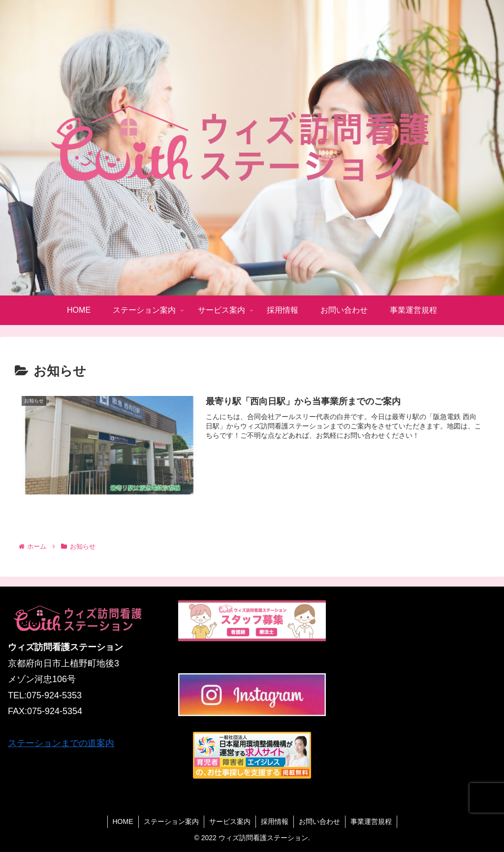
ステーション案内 (171, 821)
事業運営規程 (371, 821)
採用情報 (275, 821)
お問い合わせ (319, 821)
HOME (123, 821)
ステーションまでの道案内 (61, 743)
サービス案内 (230, 821)
